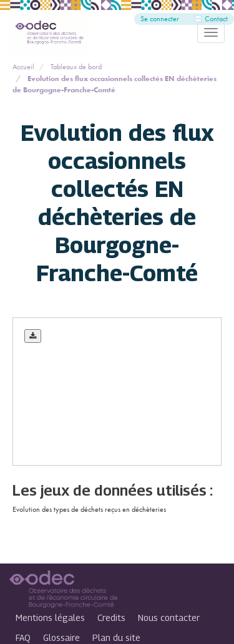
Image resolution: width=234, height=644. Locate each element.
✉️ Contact (211, 19)
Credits (111, 618)
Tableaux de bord (76, 67)
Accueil (23, 67)
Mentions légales (50, 618)
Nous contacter (169, 618)
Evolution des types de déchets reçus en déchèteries (89, 509)
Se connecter (160, 19)
